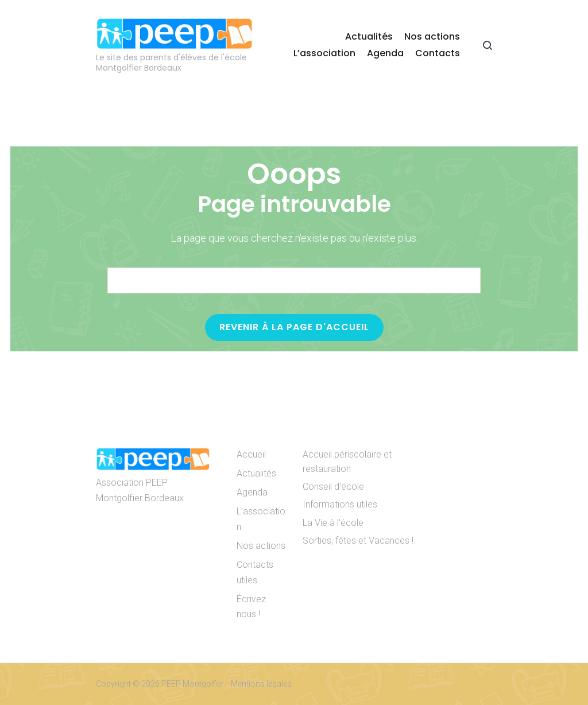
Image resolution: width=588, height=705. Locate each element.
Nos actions (432, 36)
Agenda (385, 53)
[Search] (454, 281)
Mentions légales (261, 684)
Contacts (438, 53)
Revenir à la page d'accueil (294, 327)
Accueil (251, 454)
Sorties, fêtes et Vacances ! (358, 541)
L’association (324, 53)
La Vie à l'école (333, 523)
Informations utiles (340, 504)
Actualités (369, 36)
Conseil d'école (333, 487)
